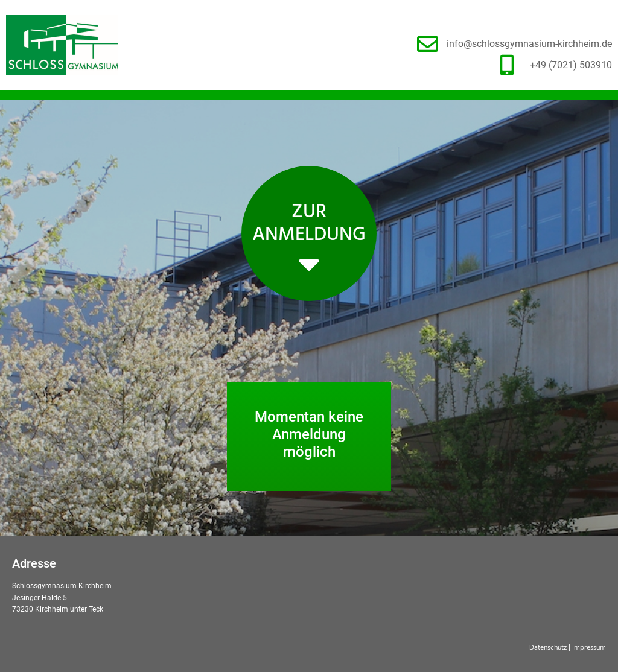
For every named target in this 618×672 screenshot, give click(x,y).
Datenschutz (548, 648)
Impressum (589, 648)
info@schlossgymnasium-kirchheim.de (529, 44)
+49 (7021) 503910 (571, 65)
